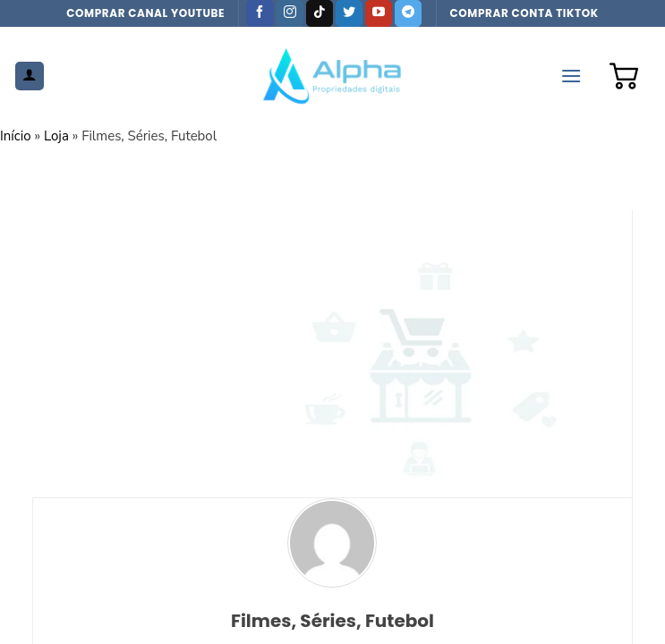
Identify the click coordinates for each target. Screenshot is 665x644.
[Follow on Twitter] (349, 13)
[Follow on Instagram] (290, 13)
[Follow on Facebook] (260, 13)
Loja (56, 136)
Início (16, 136)
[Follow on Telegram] (408, 13)
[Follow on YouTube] (379, 13)
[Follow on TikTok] (320, 13)
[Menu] (571, 76)
